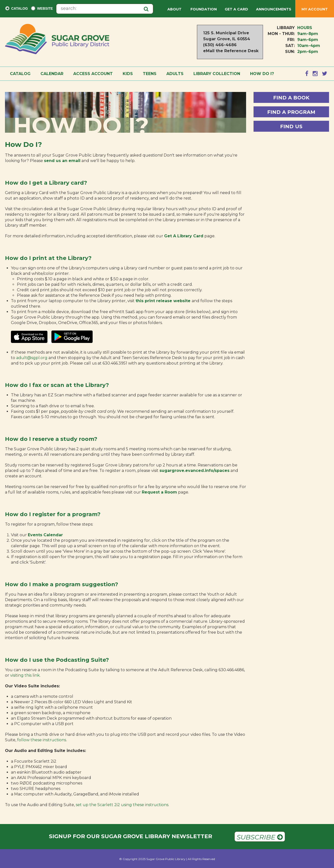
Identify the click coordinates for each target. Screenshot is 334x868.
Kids (128, 74)
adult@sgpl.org (32, 358)
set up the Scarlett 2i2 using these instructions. (122, 805)
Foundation (204, 9)
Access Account (93, 74)
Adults (175, 74)
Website (45, 8)
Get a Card (236, 9)
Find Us (291, 126)
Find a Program (291, 112)
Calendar (52, 74)
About (175, 9)
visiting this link (25, 675)
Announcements (274, 9)
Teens (150, 74)
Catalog (19, 8)
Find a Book (291, 98)
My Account (315, 9)
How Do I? (262, 74)
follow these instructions (42, 740)
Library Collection (217, 74)
